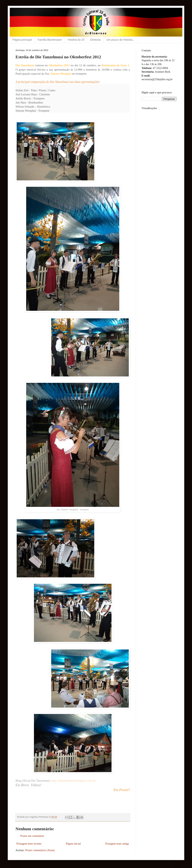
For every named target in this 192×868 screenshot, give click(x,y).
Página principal (22, 40)
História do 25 (76, 40)
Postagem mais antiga (117, 844)
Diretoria (95, 40)
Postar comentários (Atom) (40, 850)
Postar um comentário (32, 836)
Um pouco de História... (120, 40)
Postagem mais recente (29, 844)
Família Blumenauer (50, 40)
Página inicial (73, 844)
